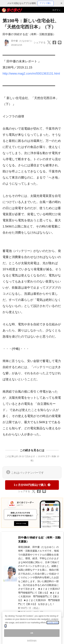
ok (32, 636)
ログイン (56, 10)
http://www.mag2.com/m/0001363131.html (31, 74)
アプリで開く (46, 3)
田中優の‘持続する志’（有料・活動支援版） (29, 34)
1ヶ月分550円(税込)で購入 (32, 485)
